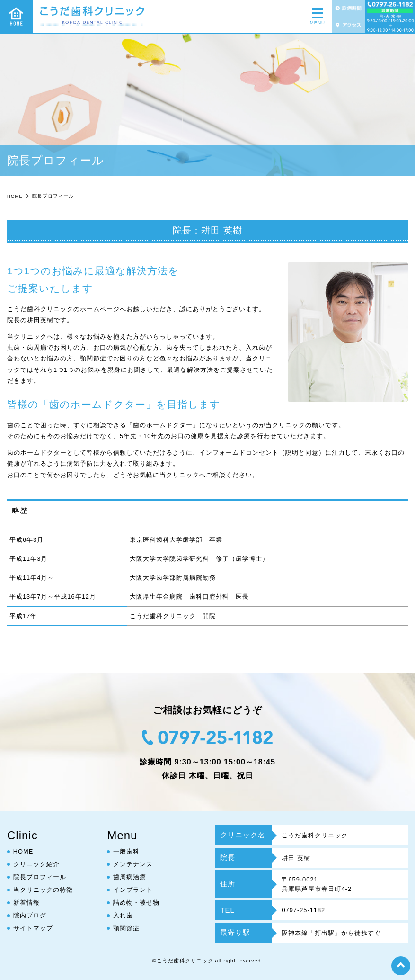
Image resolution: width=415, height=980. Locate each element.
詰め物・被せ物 (136, 903)
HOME (23, 851)
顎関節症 (126, 928)
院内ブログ (30, 915)
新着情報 (26, 903)
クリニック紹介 (36, 864)
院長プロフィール (40, 877)
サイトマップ (33, 928)
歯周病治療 (130, 877)
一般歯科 (126, 851)
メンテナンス (133, 864)
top (401, 966)
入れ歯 (123, 915)
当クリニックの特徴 (43, 890)
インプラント (133, 890)
